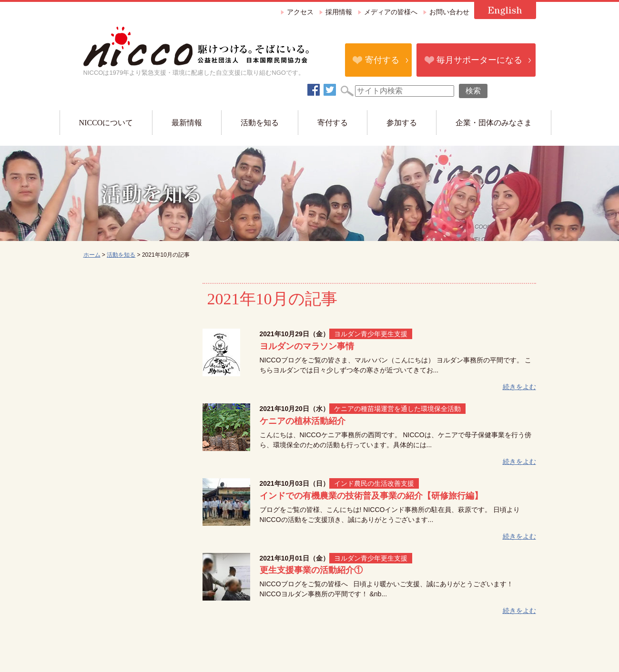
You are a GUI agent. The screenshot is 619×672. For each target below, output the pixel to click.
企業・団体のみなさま (494, 123)
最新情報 (187, 123)
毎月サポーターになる (479, 60)
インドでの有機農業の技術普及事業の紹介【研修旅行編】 (371, 496)
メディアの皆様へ (391, 12)
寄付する (382, 60)
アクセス (300, 12)
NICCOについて (106, 123)
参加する (402, 123)
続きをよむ (519, 387)
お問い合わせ (449, 12)
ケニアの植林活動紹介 (303, 421)
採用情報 (339, 12)
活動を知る (260, 123)
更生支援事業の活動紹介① (311, 570)
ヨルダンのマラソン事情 (307, 346)
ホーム (92, 255)
